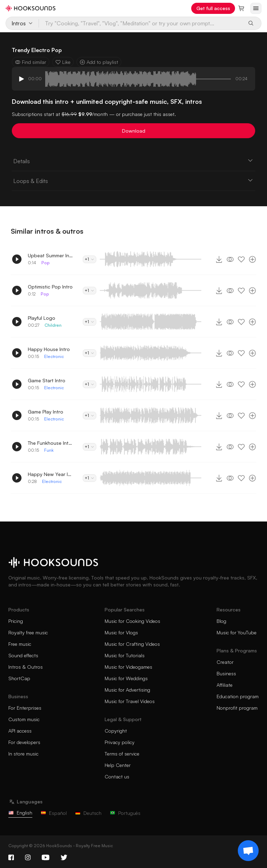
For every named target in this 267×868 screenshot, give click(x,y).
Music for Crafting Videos (132, 644)
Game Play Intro (46, 412)
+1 (90, 259)
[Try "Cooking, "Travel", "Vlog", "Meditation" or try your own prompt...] (141, 23)
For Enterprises (25, 708)
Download (134, 131)
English (20, 813)
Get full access (213, 8)
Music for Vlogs (121, 632)
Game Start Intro (47, 380)
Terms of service (122, 754)
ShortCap (19, 678)
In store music (23, 754)
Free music (20, 644)
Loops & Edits (133, 181)
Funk (49, 450)
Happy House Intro (49, 349)
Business (226, 673)
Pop (46, 263)
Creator (225, 662)
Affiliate (225, 685)
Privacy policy (120, 742)
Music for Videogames (128, 667)
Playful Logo (42, 318)
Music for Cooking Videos (132, 621)
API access (20, 731)
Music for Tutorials (125, 655)
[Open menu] (256, 8)
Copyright (116, 731)
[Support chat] (248, 851)
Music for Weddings (126, 678)
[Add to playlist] (252, 259)
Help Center (118, 765)
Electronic (54, 356)
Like (63, 62)
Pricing (16, 621)
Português (125, 813)
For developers (24, 742)
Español (54, 813)
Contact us (117, 777)
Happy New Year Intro (50, 474)
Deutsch (88, 813)
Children (53, 325)
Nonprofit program (237, 708)
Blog (221, 621)
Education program (238, 696)
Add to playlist (99, 62)
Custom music (24, 719)
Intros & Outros (26, 667)
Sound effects (23, 655)
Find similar (31, 62)
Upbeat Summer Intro (50, 255)
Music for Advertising (127, 690)
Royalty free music (28, 632)
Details (133, 161)
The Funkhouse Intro (50, 443)
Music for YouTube (237, 632)
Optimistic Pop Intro (50, 287)
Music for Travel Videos (130, 701)
